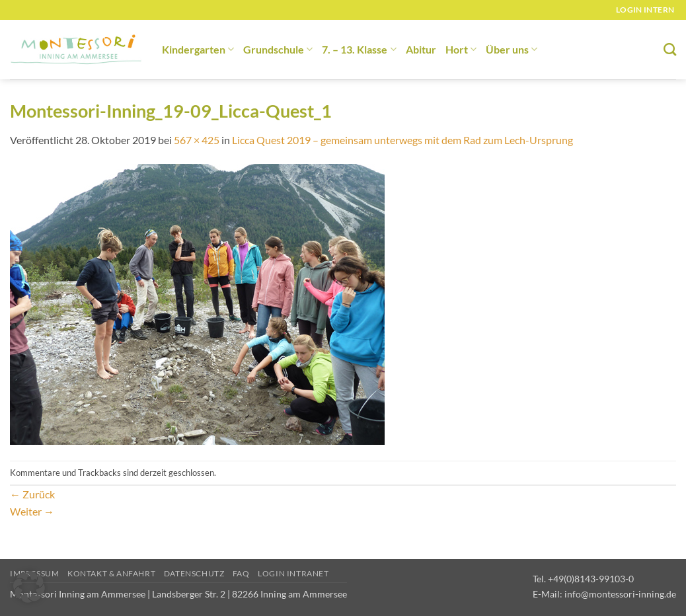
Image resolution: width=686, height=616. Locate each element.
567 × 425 (197, 140)
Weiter (32, 511)
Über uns (512, 49)
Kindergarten (198, 49)
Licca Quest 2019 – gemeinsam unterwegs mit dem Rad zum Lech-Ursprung (402, 140)
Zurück (32, 494)
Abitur (421, 49)
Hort (461, 49)
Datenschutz (194, 573)
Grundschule (278, 49)
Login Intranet (293, 573)
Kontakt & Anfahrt (111, 573)
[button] (29, 587)
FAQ (241, 573)
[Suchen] (670, 49)
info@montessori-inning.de (620, 594)
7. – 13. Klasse (359, 49)
